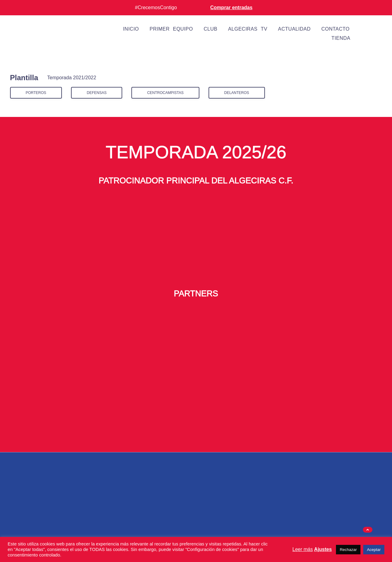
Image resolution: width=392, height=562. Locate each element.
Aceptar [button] (374, 550)
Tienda (341, 38)
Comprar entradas (232, 7)
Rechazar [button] (348, 550)
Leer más (303, 549)
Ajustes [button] (323, 549)
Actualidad (294, 29)
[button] (368, 530)
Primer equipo (171, 29)
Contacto (335, 29)
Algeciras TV (248, 29)
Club (211, 29)
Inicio (131, 29)
